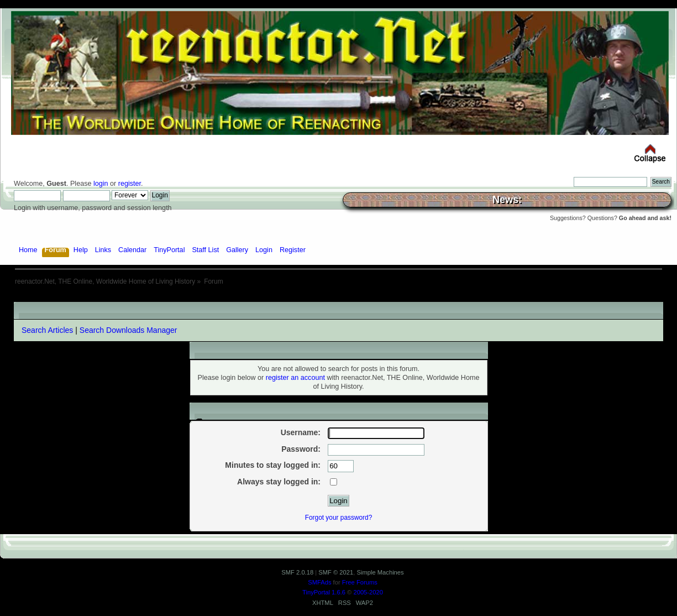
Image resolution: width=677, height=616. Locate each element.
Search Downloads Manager (128, 330)
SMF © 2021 (336, 572)
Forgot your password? (339, 518)
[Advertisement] (339, 298)
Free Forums (360, 582)
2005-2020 (368, 592)
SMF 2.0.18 (297, 572)
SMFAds (319, 582)
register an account (295, 378)
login (101, 184)
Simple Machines (380, 572)
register (130, 184)
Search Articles (47, 330)
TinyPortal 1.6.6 (324, 592)
